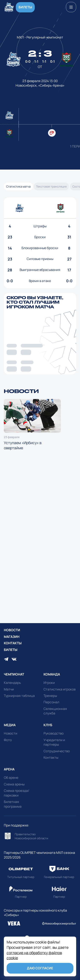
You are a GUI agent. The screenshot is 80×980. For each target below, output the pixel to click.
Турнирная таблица (19, 696)
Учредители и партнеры (54, 742)
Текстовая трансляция (51, 186)
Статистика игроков (60, 689)
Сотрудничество (57, 751)
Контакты (13, 643)
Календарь (12, 683)
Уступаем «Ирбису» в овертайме (32, 425)
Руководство (54, 733)
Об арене (11, 778)
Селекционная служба (55, 711)
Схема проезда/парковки (17, 793)
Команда (52, 674)
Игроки (49, 683)
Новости (12, 630)
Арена (9, 769)
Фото (8, 740)
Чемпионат (14, 674)
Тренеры (50, 696)
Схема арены (14, 784)
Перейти (40, 836)
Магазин (12, 637)
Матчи (9, 689)
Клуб (48, 725)
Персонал (51, 702)
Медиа (10, 725)
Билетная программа (13, 804)
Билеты (25, 7)
